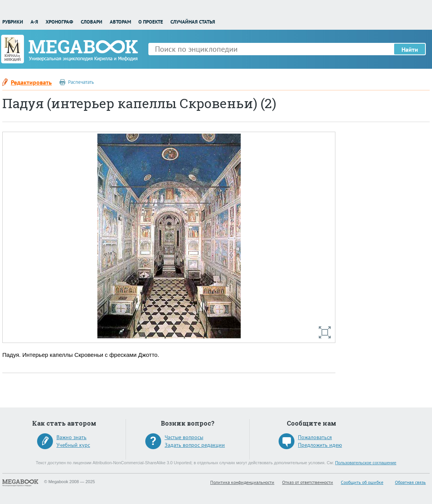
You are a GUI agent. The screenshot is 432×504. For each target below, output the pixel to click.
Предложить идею (320, 445)
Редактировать (31, 82)
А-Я (34, 22)
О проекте (151, 22)
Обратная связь (410, 482)
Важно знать (71, 437)
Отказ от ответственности (308, 482)
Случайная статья (193, 22)
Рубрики (13, 22)
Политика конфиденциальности (242, 482)
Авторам (120, 22)
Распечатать (81, 82)
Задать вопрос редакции (195, 445)
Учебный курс (73, 445)
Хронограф (59, 22)
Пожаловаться (315, 437)
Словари (92, 22)
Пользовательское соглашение (366, 463)
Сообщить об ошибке (362, 482)
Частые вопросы (184, 437)
